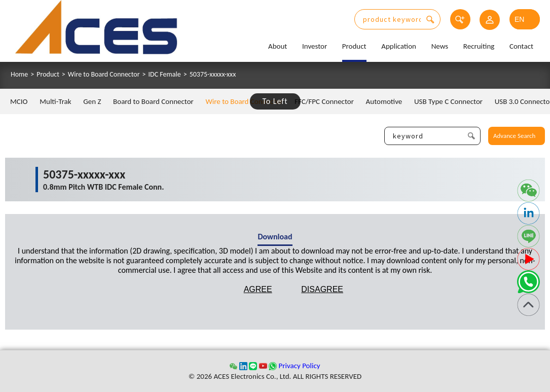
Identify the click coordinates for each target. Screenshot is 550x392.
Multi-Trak (55, 101)
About (278, 46)
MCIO (19, 101)
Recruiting (479, 46)
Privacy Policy (299, 366)
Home (19, 75)
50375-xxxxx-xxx (213, 75)
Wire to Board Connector (104, 75)
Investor (315, 46)
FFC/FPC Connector (324, 101)
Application (399, 46)
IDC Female (165, 75)
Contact (521, 46)
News (440, 46)
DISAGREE (322, 289)
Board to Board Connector (153, 101)
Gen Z (92, 101)
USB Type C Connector (448, 101)
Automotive (384, 101)
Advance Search (514, 136)
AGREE (258, 289)
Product (354, 46)
